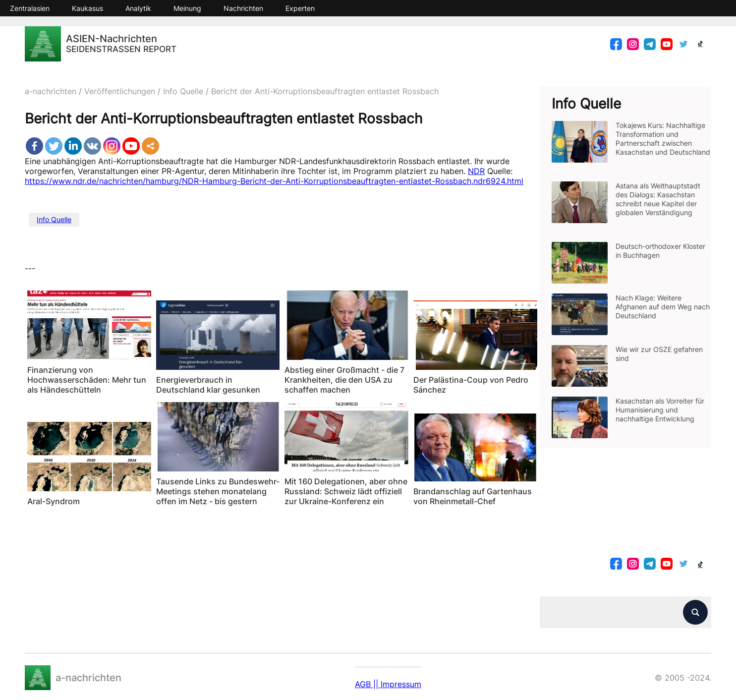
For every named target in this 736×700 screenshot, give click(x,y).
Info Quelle (54, 219)
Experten (300, 8)
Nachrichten (243, 8)
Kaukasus (87, 8)
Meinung (187, 8)
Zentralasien (30, 8)
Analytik (138, 8)
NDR (476, 171)
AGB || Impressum (388, 684)
